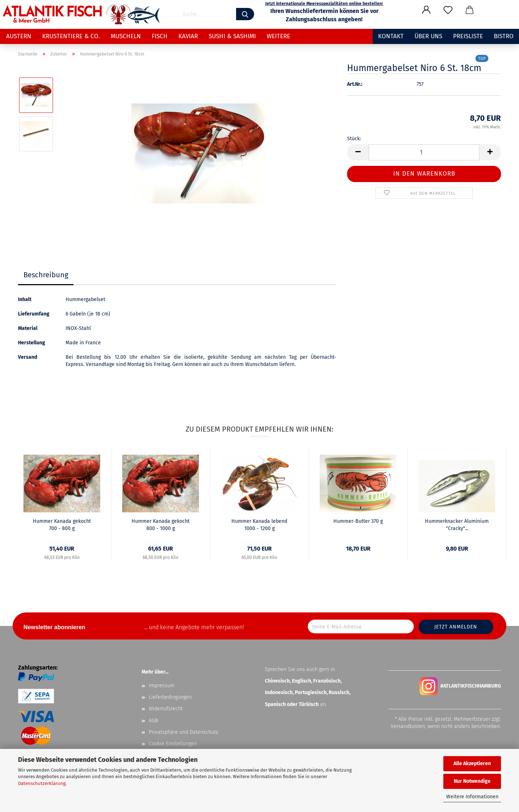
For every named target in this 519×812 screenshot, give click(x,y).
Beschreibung (46, 275)
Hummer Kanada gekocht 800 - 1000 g (161, 525)
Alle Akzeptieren (472, 764)
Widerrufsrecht (166, 709)
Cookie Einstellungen (173, 744)
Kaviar (188, 36)
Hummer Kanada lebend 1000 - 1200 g (259, 525)
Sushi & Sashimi (232, 36)
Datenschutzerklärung (42, 783)
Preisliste (468, 36)
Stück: (354, 139)
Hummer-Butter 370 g (358, 521)
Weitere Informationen (472, 797)
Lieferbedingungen (170, 697)
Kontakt (391, 36)
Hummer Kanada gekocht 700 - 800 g (62, 525)
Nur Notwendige (472, 781)
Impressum (162, 686)
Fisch (160, 36)
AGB (153, 721)
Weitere (278, 36)
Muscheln (126, 36)
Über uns (428, 36)
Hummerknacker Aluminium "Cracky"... (457, 525)
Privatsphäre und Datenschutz (183, 732)
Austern (19, 36)
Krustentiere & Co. (71, 36)
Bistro (504, 36)
